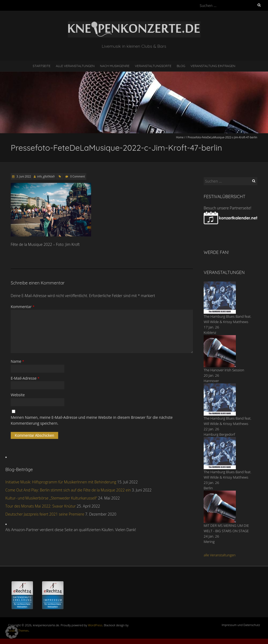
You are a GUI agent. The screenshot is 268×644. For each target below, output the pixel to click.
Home (180, 137)
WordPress (95, 625)
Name (17, 361)
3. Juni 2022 (23, 176)
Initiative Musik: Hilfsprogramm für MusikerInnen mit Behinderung (61, 482)
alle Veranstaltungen (220, 555)
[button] (12, 632)
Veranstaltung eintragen (213, 66)
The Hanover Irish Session (224, 370)
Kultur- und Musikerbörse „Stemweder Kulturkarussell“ (51, 498)
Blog (181, 66)
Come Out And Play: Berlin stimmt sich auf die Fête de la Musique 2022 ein (68, 490)
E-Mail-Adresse (25, 378)
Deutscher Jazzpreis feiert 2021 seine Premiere (45, 514)
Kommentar (23, 307)
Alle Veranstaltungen (75, 66)
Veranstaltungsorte (153, 66)
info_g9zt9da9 (46, 176)
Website (18, 395)
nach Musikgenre (115, 66)
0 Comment (77, 176)
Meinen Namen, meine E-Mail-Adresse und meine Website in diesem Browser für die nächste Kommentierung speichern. (92, 420)
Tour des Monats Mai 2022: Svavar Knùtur (41, 506)
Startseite (42, 66)
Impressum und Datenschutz (241, 625)
